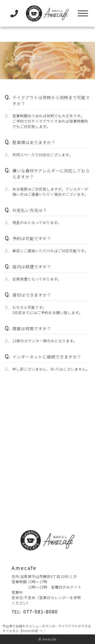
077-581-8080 (41, 611)
